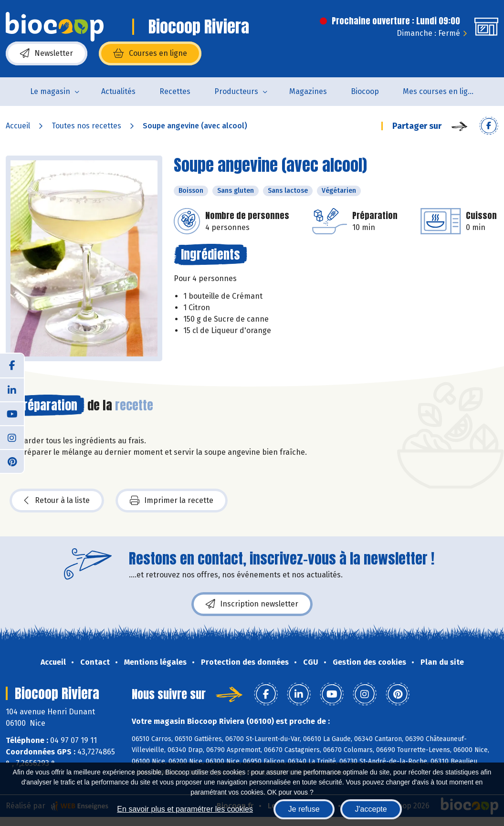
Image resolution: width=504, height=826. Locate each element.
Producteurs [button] (236, 91)
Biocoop (365, 91)
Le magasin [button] (50, 91)
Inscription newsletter (252, 604)
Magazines (308, 91)
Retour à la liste (57, 501)
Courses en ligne (150, 53)
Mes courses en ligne (440, 91)
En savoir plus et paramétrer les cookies (185, 809)
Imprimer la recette (172, 501)
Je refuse (304, 809)
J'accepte (371, 809)
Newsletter (47, 53)
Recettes (175, 91)
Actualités (118, 91)
